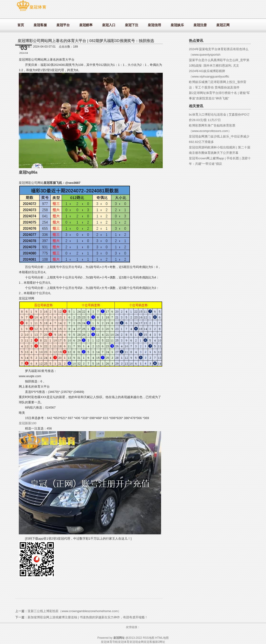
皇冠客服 (149, 642)
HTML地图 (162, 638)
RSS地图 (149, 638)
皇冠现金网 (137, 642)
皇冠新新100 (28, 423)
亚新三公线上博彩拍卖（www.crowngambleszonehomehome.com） (74, 611)
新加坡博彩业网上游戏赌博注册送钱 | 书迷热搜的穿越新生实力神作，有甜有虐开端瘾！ (88, 617)
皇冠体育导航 (109, 642)
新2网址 (160, 642)
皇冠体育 (124, 642)
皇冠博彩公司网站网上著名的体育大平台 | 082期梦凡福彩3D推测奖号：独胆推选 (86, 41)
